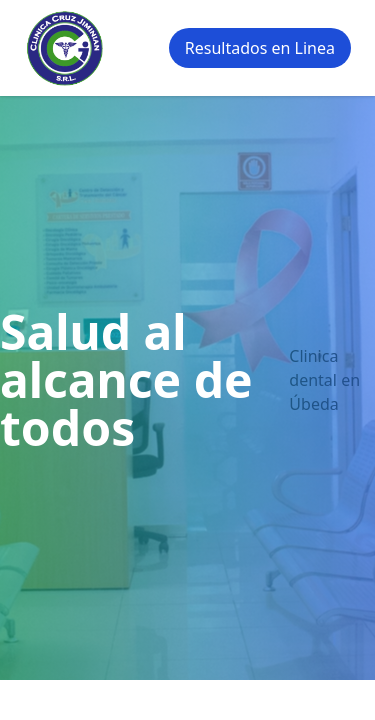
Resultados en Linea (260, 48)
